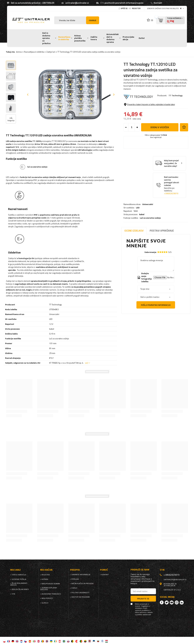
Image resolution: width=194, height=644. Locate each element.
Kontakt (158, 3)
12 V (135, 110)
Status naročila (19, 575)
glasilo (45, 603)
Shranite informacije (81, 575)
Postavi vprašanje (162, 231)
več (87, 363)
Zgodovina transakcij (51, 594)
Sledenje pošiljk (19, 579)
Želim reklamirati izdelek (19, 584)
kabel (142, 114)
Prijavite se (143, 599)
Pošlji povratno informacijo (156, 305)
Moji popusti (47, 598)
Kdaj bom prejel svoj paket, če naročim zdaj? (171, 186)
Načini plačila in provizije (83, 584)
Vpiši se (124, 8)
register (136, 8)
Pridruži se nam (140, 570)
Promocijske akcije (128, 38)
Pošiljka (75, 579)
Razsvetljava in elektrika (64, 38)
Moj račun (46, 570)
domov (19, 52)
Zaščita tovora (94, 38)
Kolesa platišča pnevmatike (80, 38)
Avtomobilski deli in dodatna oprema (113, 38)
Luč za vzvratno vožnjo (150, 117)
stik (13, 594)
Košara (45, 579)
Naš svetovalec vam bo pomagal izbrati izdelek (172, 207)
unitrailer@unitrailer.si (77, 3)
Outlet (142, 38)
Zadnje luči (51, 52)
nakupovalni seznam (51, 584)
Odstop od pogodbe (81, 597)
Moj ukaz (15, 570)
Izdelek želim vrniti (20, 589)
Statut (74, 588)
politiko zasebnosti (80, 593)
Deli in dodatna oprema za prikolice (46, 38)
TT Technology (176, 95)
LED (138, 107)
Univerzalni (148, 104)
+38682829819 (171, 216)
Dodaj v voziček (160, 150)
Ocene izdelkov (134, 231)
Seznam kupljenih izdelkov (49, 589)
